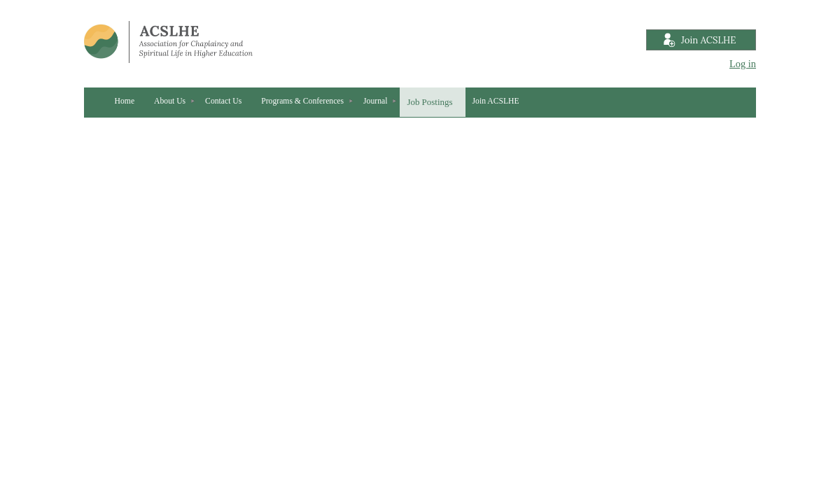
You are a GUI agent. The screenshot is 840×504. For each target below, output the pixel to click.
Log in (743, 64)
